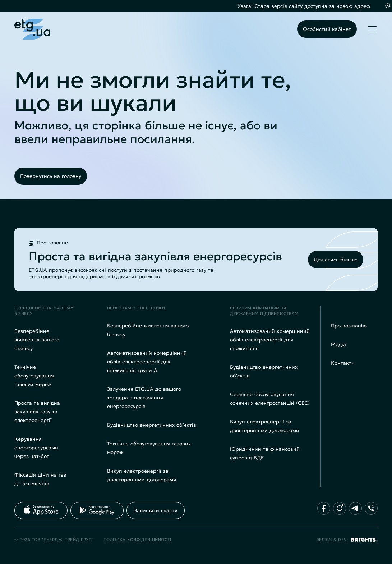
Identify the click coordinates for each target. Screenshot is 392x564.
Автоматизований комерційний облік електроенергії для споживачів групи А (147, 362)
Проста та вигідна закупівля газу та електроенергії (37, 412)
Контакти (343, 363)
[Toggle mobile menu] (372, 29)
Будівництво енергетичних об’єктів (152, 425)
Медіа (338, 344)
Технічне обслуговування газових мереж (34, 376)
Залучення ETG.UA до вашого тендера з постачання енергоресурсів (144, 398)
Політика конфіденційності (137, 540)
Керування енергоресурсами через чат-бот (36, 448)
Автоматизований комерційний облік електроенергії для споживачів (270, 340)
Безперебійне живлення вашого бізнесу (37, 340)
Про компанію (349, 326)
